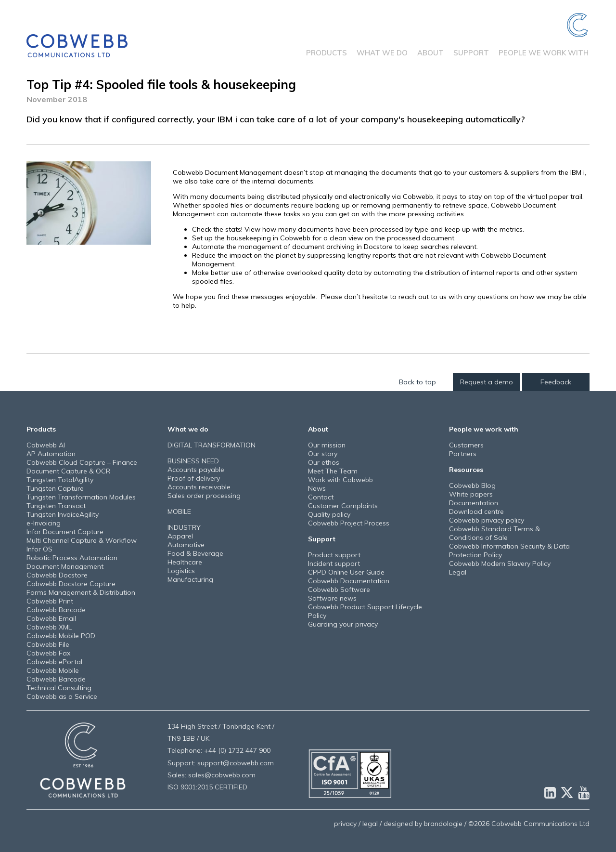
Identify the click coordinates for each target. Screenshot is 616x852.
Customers (466, 445)
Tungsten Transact (56, 506)
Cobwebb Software (339, 590)
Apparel (180, 536)
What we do (382, 53)
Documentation (474, 503)
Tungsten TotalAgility (60, 480)
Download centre (476, 511)
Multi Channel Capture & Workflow (82, 540)
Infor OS (39, 549)
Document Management (65, 566)
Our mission (327, 445)
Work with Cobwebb (340, 480)
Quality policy (329, 514)
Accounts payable (196, 470)
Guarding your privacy (343, 624)
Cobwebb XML (49, 627)
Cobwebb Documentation (349, 581)
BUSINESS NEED (193, 461)
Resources (466, 470)
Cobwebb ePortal (54, 662)
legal (370, 824)
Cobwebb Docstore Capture (71, 584)
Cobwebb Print (50, 601)
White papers (471, 494)
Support (471, 53)
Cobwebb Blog (472, 485)
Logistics (181, 571)
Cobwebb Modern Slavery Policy (500, 564)
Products (327, 53)
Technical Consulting (59, 688)
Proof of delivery (194, 478)
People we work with (544, 53)
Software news (332, 598)
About (430, 53)
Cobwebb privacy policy (487, 520)
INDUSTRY (184, 527)
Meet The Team (333, 471)
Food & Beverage (195, 553)
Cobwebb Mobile (53, 670)
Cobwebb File (48, 644)
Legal (458, 572)
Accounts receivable (199, 487)
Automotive (186, 545)
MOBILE (179, 511)
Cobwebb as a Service (62, 696)
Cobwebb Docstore (57, 575)
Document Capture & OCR (68, 471)
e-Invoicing (44, 523)
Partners (463, 454)
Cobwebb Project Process (349, 523)
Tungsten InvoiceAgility (63, 514)
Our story (323, 454)
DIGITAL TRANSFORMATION (212, 445)
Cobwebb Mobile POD (61, 636)
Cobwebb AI (46, 445)
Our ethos (324, 462)
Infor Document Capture (65, 532)
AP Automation (51, 454)
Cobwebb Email (51, 618)
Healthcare (185, 562)
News (317, 488)
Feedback (556, 382)
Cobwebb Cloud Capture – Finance (82, 462)
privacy (345, 824)
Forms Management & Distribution (81, 592)
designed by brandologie (423, 824)
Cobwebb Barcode (56, 610)
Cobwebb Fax (48, 653)
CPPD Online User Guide (346, 572)
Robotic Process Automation (72, 558)
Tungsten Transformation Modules (81, 497)
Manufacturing (190, 579)
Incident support (334, 564)
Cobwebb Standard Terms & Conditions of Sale (494, 533)
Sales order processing (204, 496)
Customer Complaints (343, 506)
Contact (321, 497)
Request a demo (487, 382)
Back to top (417, 382)
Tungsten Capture (55, 488)
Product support (334, 555)
